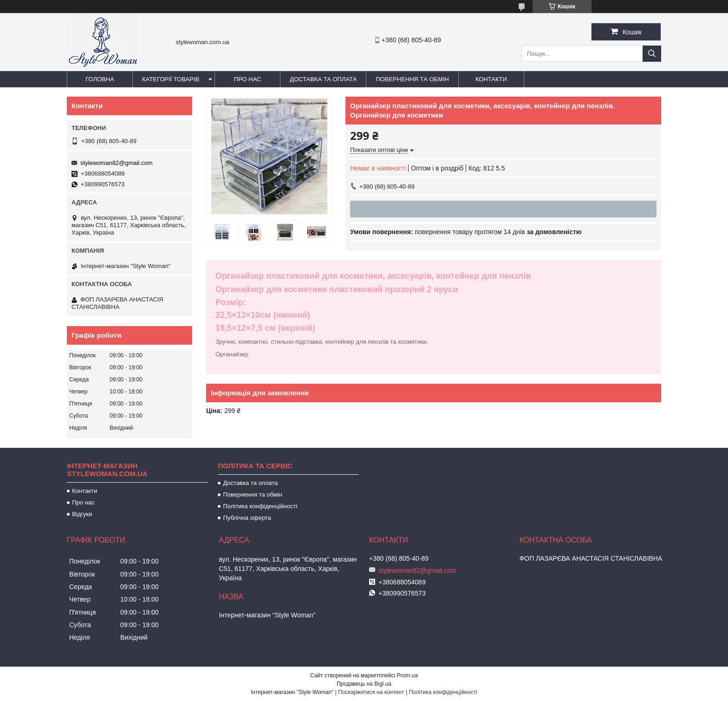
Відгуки (82, 514)
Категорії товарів (171, 79)
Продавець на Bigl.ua (364, 684)
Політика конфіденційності (260, 506)
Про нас (248, 79)
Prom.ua (407, 675)
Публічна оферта (247, 518)
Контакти (491, 79)
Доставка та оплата (323, 79)
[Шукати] (652, 54)
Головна (100, 79)
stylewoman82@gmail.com (117, 163)
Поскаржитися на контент (371, 692)
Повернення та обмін (412, 79)
